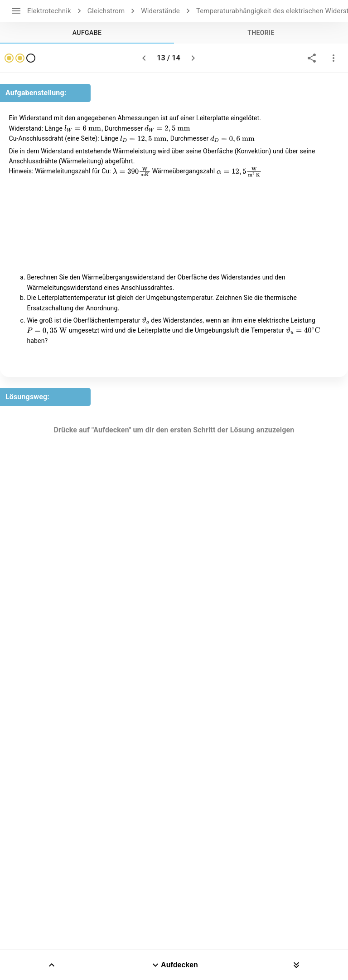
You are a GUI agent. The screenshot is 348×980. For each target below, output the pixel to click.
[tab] (87, 33)
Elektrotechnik (49, 11)
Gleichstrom (106, 11)
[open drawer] (16, 11)
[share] (312, 58)
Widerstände (160, 11)
